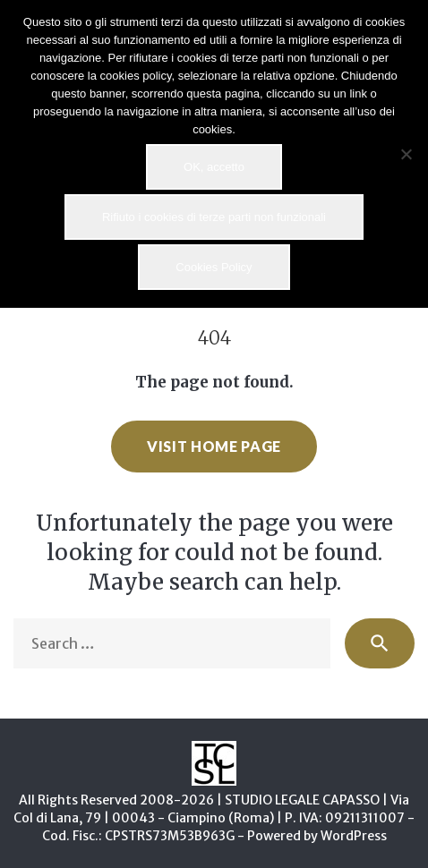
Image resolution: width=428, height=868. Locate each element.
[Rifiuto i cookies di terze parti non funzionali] (406, 154)
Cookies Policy (214, 267)
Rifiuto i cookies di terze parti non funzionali (214, 217)
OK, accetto (214, 167)
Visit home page (214, 446)
